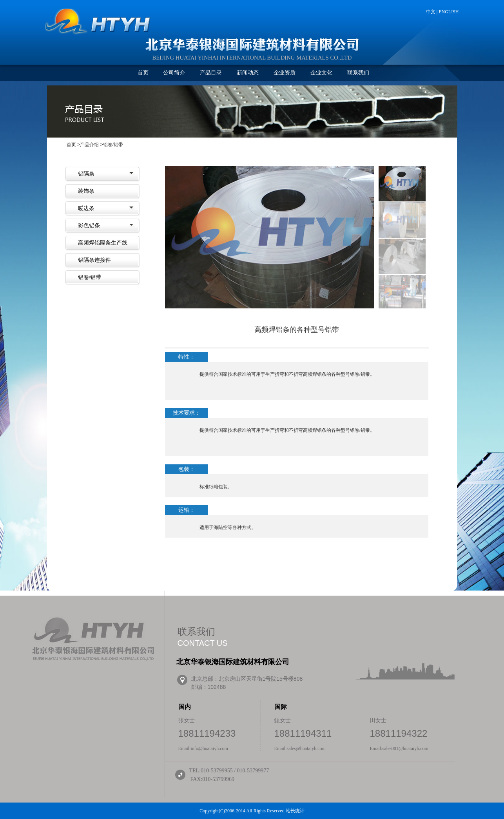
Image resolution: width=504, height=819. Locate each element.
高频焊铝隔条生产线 (103, 243)
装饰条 (86, 191)
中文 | (432, 12)
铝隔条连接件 (94, 260)
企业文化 (321, 73)
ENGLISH (449, 12)
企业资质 (285, 73)
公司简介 (174, 73)
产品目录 (211, 73)
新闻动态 (248, 73)
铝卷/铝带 (90, 277)
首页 (143, 73)
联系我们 (358, 73)
